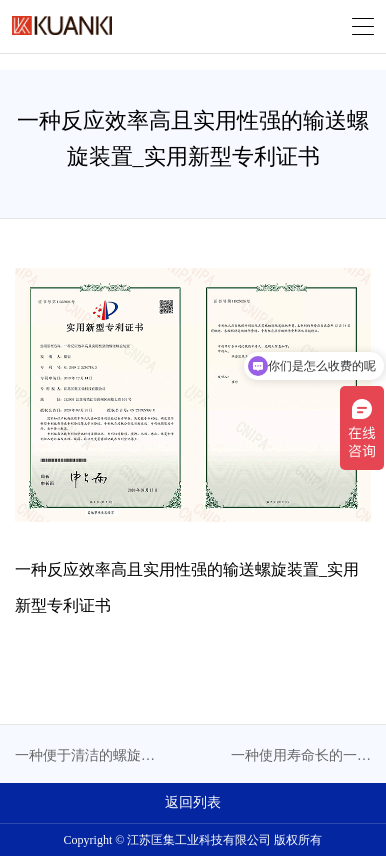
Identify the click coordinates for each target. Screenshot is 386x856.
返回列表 (193, 802)
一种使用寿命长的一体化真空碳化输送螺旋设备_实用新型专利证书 (301, 757)
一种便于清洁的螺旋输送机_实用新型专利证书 (85, 757)
